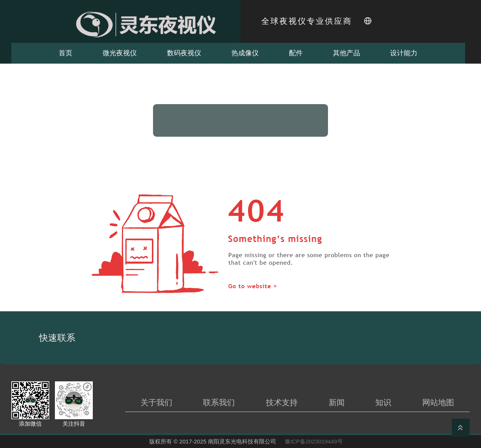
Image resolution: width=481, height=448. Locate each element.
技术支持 (282, 402)
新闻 (337, 402)
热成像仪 (245, 53)
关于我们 (156, 402)
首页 (66, 53)
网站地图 (438, 402)
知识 (383, 402)
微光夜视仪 (120, 53)
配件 (296, 53)
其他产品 (347, 53)
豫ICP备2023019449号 (314, 441)
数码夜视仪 (184, 53)
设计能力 (404, 53)
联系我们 (219, 402)
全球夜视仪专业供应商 (307, 21)
